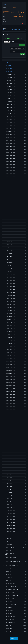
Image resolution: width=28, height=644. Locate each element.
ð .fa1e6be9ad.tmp (9, 520)
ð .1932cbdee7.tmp (9, 125)
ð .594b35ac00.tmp (9, 245)
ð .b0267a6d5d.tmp (9, 406)
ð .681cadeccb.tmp (9, 260)
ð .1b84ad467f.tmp (9, 131)
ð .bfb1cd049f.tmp (9, 439)
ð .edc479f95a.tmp (9, 493)
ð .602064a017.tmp (9, 251)
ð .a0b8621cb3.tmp (9, 373)
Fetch (22, 54)
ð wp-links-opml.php (9, 604)
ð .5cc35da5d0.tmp (9, 248)
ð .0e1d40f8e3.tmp (9, 104)
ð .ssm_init (7, 542)
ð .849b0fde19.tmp (9, 320)
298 (15, 30)
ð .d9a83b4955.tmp (9, 478)
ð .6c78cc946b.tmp (9, 272)
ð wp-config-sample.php (10, 595)
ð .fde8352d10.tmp (9, 532)
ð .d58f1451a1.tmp (9, 466)
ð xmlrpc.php (7, 628)
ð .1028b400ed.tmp (9, 110)
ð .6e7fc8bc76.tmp (9, 278)
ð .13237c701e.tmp (9, 113)
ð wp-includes (8, 72)
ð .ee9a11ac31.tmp (9, 496)
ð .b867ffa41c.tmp (9, 427)
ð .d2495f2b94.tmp (9, 460)
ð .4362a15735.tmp (9, 203)
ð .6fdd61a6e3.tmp (9, 281)
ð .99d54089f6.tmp (9, 358)
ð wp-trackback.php (9, 622)
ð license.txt (8, 577)
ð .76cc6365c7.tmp (9, 293)
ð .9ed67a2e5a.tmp (9, 367)
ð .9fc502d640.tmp (9, 370)
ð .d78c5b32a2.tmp (9, 469)
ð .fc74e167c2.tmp (9, 523)
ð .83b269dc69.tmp (9, 314)
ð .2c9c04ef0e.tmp (9, 164)
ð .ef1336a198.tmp (9, 499)
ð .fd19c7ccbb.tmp (9, 529)
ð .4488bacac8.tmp (9, 206)
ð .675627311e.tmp (9, 257)
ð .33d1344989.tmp (9, 167)
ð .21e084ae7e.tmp (9, 137)
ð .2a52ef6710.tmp (9, 155)
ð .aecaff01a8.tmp (9, 400)
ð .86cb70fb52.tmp (9, 328)
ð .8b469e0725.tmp (9, 334)
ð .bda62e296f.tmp (9, 436)
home (5, 30)
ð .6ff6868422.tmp (9, 284)
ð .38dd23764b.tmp (9, 176)
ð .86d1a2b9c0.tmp (9, 331)
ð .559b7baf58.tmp (9, 242)
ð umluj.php (7, 580)
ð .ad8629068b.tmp (9, 394)
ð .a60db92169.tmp (9, 379)
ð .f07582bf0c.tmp (9, 508)
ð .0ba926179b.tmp (9, 90)
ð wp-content (7, 69)
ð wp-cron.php (8, 601)
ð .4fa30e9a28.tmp (9, 233)
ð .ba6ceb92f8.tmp (9, 430)
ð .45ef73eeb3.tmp (9, 209)
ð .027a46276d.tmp (9, 78)
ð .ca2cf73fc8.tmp (9, 448)
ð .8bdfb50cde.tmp (9, 340)
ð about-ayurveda (9, 548)
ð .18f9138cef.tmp (9, 122)
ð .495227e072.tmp (9, 215)
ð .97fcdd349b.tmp (9, 352)
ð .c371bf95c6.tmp (9, 442)
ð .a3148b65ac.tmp (9, 376)
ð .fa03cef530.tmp (9, 517)
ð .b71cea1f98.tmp (9, 418)
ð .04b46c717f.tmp (9, 81)
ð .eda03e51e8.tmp (9, 490)
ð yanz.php (7, 631)
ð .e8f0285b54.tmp (9, 487)
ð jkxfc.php (7, 571)
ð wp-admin (7, 66)
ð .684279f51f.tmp (9, 263)
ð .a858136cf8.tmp (9, 385)
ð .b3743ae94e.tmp (9, 415)
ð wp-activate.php (9, 583)
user (22, 30)
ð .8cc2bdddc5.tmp (9, 346)
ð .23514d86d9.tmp (9, 140)
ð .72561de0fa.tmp (9, 290)
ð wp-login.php (8, 610)
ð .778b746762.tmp (9, 296)
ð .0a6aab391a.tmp (9, 87)
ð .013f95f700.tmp (9, 75)
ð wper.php (7, 625)
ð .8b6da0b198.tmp (9, 337)
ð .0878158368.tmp (9, 84)
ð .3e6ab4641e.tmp (9, 194)
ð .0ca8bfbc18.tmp (9, 95)
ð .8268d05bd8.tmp (9, 311)
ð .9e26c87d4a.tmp (9, 364)
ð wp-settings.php (9, 616)
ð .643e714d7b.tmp (9, 254)
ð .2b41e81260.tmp (9, 161)
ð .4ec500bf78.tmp (9, 230)
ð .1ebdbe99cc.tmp (9, 134)
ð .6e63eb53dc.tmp (9, 275)
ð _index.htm (7, 545)
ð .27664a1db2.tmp (9, 146)
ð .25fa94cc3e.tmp (9, 143)
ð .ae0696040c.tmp (9, 397)
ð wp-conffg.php (8, 592)
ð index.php (7, 568)
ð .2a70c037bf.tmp (9, 158)
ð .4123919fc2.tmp (9, 197)
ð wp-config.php (8, 598)
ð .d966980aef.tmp (9, 475)
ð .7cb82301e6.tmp (9, 299)
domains (9, 30)
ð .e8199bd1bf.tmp (9, 484)
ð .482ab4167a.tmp (9, 212)
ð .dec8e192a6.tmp (9, 481)
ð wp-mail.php (8, 613)
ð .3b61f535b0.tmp (9, 179)
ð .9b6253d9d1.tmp (9, 361)
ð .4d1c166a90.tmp (9, 224)
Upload (22, 45)
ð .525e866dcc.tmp (9, 239)
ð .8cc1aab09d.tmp (9, 343)
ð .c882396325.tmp (9, 445)
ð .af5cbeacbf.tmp (9, 403)
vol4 (12, 30)
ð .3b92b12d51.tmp (9, 182)
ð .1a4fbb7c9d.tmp (9, 128)
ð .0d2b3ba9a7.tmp (9, 101)
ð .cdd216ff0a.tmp (9, 454)
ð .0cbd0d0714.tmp (9, 98)
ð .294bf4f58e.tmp (9, 152)
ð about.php (7, 551)
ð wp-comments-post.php (10, 589)
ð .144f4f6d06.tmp (9, 116)
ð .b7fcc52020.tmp (9, 424)
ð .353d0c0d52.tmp (9, 170)
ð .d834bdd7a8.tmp (9, 472)
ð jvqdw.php (7, 574)
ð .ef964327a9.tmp (9, 502)
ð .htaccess (7, 539)
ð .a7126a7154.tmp (9, 382)
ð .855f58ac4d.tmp (9, 323)
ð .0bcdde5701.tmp (9, 92)
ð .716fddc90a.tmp (9, 287)
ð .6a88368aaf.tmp (9, 266)
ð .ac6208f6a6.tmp (9, 391)
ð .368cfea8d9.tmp (9, 173)
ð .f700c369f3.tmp (9, 514)
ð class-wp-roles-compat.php (12, 561)
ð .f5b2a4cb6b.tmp (9, 511)
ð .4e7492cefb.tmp (9, 227)
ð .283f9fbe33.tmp (9, 149)
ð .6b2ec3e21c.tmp (9, 269)
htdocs (26, 30)
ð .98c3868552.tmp (9, 355)
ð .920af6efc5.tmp (9, 349)
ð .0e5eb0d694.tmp (9, 107)
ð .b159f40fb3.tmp (9, 412)
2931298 (18, 30)
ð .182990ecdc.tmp (9, 119)
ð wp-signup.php (8, 619)
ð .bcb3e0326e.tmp (9, 433)
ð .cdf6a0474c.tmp (9, 457)
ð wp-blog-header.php (10, 586)
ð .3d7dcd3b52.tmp (9, 185)
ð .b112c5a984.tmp (9, 409)
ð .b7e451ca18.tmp (9, 421)
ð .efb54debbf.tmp (9, 505)
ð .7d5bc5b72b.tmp (9, 305)
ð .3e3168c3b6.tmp (9, 188)
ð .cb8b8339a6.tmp (9, 451)
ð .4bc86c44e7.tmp (9, 218)
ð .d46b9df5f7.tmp (9, 463)
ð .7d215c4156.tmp (9, 302)
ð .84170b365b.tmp (9, 317)
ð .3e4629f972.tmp (9, 191)
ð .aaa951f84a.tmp (9, 388)
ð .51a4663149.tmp (9, 236)
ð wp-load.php (8, 607)
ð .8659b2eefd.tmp (9, 325)
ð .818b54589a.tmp (9, 308)
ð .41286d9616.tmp (9, 200)
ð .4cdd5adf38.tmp (9, 221)
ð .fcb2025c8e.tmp (9, 526)
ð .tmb (6, 63)
